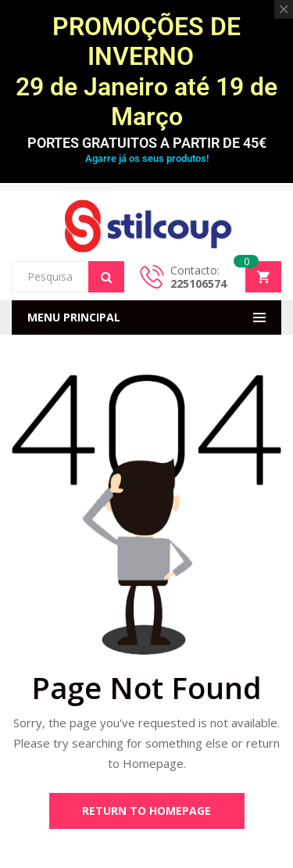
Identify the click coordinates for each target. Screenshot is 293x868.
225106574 (198, 283)
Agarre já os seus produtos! (147, 158)
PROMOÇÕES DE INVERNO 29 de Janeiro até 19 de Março (146, 72)
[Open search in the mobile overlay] (68, 277)
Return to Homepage (146, 811)
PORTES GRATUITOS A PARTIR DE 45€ (147, 143)
